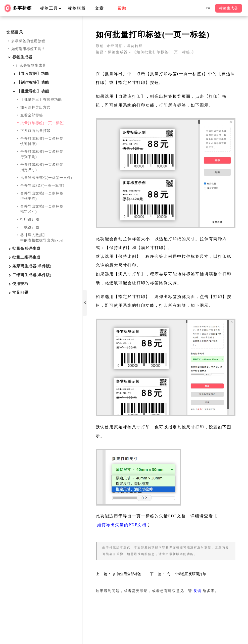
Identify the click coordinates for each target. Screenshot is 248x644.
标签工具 (53, 8)
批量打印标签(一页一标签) (42, 123)
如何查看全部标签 (127, 574)
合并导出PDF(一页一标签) (42, 186)
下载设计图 (30, 227)
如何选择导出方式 (35, 107)
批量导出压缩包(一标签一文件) (46, 178)
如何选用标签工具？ (28, 49)
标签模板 (77, 8)
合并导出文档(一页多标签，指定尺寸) (44, 209)
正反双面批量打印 (35, 131)
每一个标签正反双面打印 (187, 574)
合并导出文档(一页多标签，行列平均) (44, 196)
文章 (100, 8)
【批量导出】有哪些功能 (41, 100)
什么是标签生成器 (31, 65)
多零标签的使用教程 (28, 41)
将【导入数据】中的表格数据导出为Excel (42, 238)
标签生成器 (229, 8)
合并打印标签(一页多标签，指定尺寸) (44, 167)
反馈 (197, 591)
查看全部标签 (32, 115)
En (208, 8)
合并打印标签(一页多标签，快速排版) (44, 141)
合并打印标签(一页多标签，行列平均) (44, 154)
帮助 (122, 8)
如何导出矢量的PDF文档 (122, 525)
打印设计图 (30, 219)
